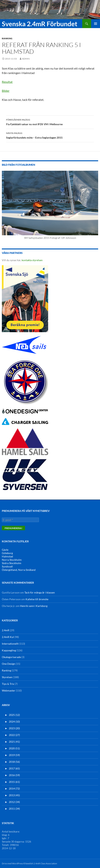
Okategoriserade (11, 657)
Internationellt (10, 644)
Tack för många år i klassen (40, 592)
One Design (9, 664)
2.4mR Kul (8, 637)
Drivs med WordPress (12, 863)
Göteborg (7, 553)
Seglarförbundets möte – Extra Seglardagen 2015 (50, 135)
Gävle (5, 550)
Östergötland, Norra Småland (19, 570)
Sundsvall (7, 566)
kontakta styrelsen (32, 260)
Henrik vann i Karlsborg (34, 606)
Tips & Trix (8, 684)
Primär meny (96, 24)
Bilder (6, 91)
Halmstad (7, 556)
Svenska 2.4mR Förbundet (40, 24)
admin (26, 59)
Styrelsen (7, 677)
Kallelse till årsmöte (37, 599)
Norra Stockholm (12, 560)
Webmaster (9, 690)
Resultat (7, 82)
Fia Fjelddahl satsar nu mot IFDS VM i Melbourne (50, 122)
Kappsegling (9, 650)
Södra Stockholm (12, 563)
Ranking (7, 38)
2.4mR (6, 630)
